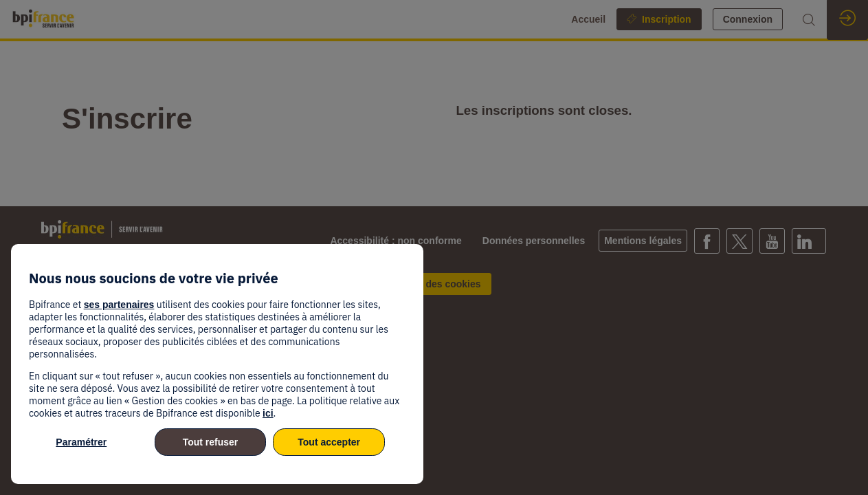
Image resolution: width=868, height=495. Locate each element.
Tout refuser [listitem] (211, 442)
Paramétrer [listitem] (81, 442)
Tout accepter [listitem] (329, 442)
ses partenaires (119, 305)
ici (268, 413)
